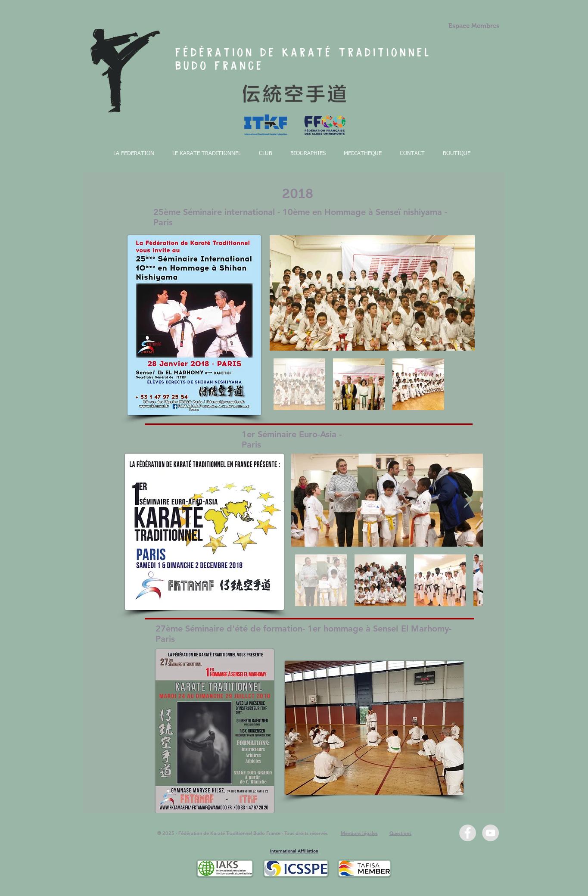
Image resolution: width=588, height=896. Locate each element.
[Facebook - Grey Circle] (468, 833)
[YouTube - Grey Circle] (490, 833)
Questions (400, 833)
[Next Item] (460, 293)
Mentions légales (359, 833)
